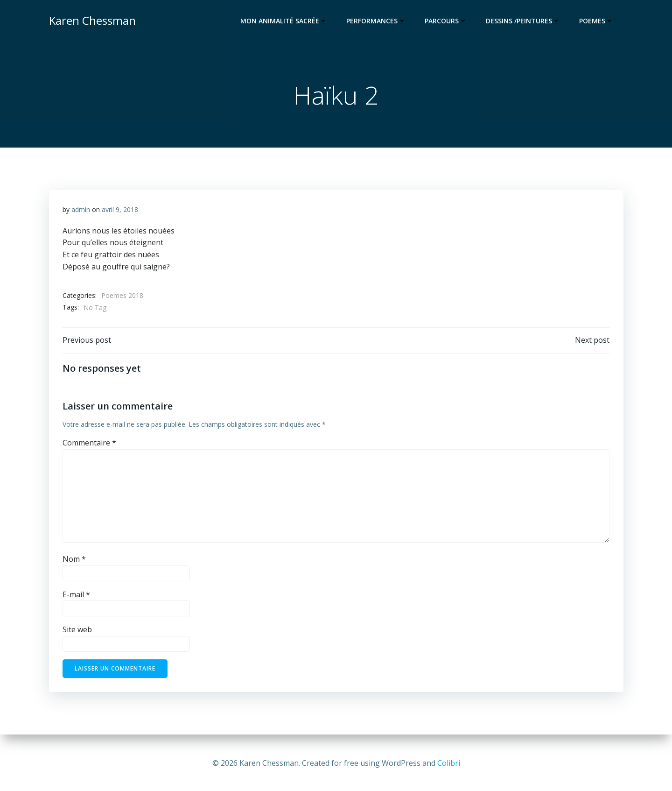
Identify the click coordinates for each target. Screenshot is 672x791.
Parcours (446, 21)
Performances (377, 21)
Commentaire (89, 444)
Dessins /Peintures (524, 21)
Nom (74, 560)
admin (81, 210)
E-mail (76, 596)
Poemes (597, 21)
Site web (77, 631)
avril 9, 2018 (120, 210)
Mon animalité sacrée (284, 21)
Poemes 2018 (122, 296)
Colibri (449, 763)
